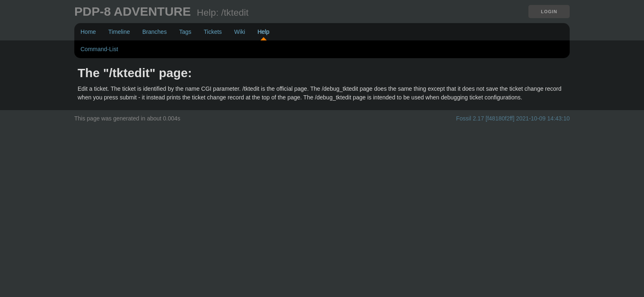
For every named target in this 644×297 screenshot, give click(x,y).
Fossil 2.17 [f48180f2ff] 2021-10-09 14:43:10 (513, 118)
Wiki (239, 32)
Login (549, 12)
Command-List (99, 49)
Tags (185, 32)
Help (264, 32)
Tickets (213, 32)
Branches (155, 32)
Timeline (119, 32)
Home (88, 32)
